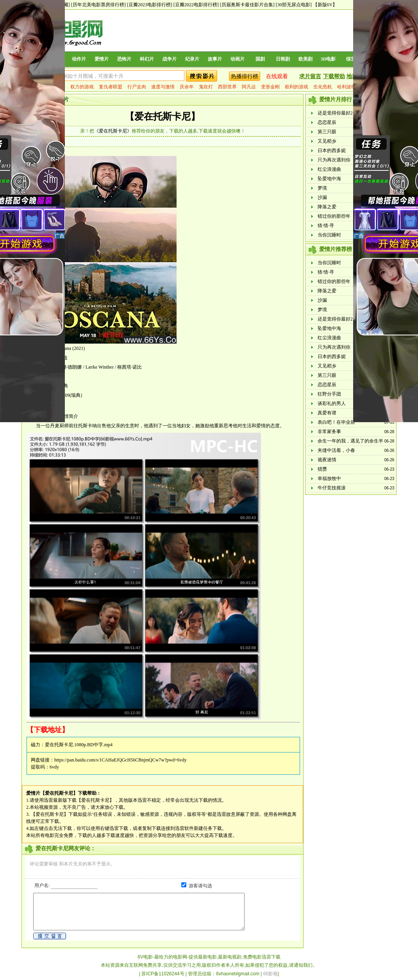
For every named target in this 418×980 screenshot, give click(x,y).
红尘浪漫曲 (329, 169)
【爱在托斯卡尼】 (163, 116)
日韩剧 (283, 59)
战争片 (170, 59)
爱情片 (102, 59)
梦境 (322, 188)
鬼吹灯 (206, 87)
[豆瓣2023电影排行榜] (150, 5)
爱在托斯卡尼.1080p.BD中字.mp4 (79, 745)
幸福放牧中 (329, 478)
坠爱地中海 (329, 179)
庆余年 (187, 87)
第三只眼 (327, 132)
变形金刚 (270, 87)
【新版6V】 (325, 5)
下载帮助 (334, 76)
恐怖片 (124, 59)
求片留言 (310, 76)
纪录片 (192, 59)
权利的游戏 (297, 87)
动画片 (238, 59)
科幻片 (147, 59)
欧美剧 (305, 59)
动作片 (79, 59)
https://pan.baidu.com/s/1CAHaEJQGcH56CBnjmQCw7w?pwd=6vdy (121, 760)
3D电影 (328, 59)
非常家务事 (329, 432)
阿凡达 (249, 87)
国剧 (260, 59)
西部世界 (227, 87)
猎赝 (322, 469)
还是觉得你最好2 (335, 113)
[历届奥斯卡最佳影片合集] (247, 5)
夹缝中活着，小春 (336, 450)
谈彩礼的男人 (332, 403)
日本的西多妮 (332, 150)
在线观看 (277, 76)
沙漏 (322, 197)
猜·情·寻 (326, 226)
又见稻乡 (327, 141)
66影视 (271, 974)
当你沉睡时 (329, 235)
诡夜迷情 (327, 460)
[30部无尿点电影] (294, 5)
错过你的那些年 (334, 216)
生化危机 (323, 87)
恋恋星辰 (327, 122)
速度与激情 (163, 87)
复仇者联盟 (111, 87)
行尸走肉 (137, 87)
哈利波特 (347, 87)
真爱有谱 (327, 413)
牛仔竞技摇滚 (332, 488)
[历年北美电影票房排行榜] (98, 5)
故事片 (215, 59)
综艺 (351, 59)
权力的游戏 (82, 87)
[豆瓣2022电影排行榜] (196, 5)
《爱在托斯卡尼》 (113, 131)
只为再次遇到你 (334, 160)
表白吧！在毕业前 (336, 422)
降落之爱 (327, 207)
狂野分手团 (329, 394)
